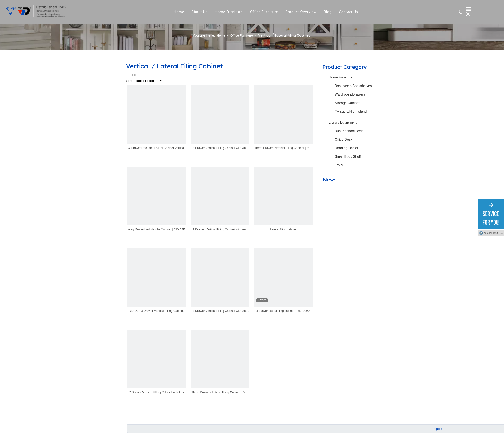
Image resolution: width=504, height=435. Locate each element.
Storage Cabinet (347, 103)
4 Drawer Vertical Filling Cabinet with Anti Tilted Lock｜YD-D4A (220, 311)
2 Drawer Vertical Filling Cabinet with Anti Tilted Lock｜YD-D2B (157, 393)
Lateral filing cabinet (283, 229)
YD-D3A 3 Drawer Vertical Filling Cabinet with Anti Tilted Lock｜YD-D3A (156, 311)
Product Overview (302, 12)
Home (180, 12)
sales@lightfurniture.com (494, 233)
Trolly (339, 165)
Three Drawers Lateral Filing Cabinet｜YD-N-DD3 (220, 393)
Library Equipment (343, 122)
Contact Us (349, 12)
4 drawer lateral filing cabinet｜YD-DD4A (283, 311)
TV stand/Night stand (351, 111)
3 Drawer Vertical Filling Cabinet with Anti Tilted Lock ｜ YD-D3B (220, 148)
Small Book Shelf (348, 157)
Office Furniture (265, 12)
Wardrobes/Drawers (350, 94)
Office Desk (343, 139)
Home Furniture (230, 12)
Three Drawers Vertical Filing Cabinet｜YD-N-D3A (283, 148)
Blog (329, 12)
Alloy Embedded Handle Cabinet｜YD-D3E (156, 229)
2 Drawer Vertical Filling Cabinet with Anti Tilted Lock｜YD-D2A (220, 230)
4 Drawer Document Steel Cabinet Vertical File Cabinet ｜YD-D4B (156, 148)
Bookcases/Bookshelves (353, 86)
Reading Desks (346, 148)
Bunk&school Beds (349, 131)
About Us (200, 12)
